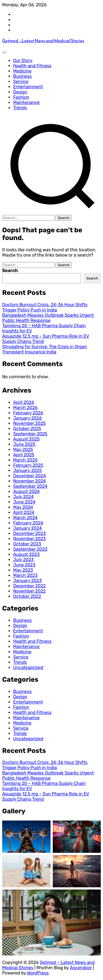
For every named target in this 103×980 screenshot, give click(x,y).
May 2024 (23, 507)
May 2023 (23, 570)
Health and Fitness (32, 66)
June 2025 (24, 444)
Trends (20, 108)
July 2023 (23, 560)
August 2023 (26, 554)
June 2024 (24, 502)
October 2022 (27, 596)
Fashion (21, 97)
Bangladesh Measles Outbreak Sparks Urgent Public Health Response (48, 318)
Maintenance (26, 102)
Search (10, 271)
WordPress (38, 973)
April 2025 (24, 455)
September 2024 (30, 486)
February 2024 (28, 523)
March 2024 (25, 518)
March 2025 (25, 460)
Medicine (22, 71)
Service (21, 82)
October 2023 (27, 544)
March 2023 (25, 575)
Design (20, 92)
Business (22, 76)
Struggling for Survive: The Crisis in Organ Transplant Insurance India (45, 349)
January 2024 (27, 528)
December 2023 (30, 533)
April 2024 (24, 512)
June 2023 (24, 565)
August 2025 (26, 439)
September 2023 (30, 549)
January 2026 (27, 418)
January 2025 (27, 471)
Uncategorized (28, 668)
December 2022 (29, 586)
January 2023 (27, 581)
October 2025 (27, 429)
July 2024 (23, 497)
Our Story (23, 61)
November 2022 (29, 591)
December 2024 (30, 476)
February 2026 (28, 413)
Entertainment (28, 87)
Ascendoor (81, 968)
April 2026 (24, 402)
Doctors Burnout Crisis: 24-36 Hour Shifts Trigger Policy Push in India (45, 307)
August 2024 (26, 492)
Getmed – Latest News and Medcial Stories (43, 41)
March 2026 (25, 408)
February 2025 (28, 465)
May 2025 (23, 450)
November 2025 (29, 423)
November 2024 (30, 481)
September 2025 (30, 434)
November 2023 (29, 539)
